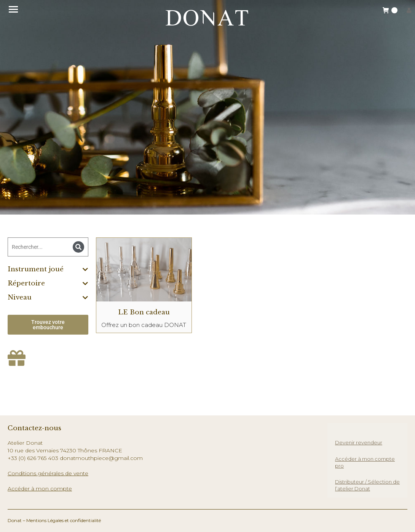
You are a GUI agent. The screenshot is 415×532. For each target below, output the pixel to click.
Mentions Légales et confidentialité (64, 520)
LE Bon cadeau (144, 312)
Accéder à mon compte (40, 489)
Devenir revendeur (359, 442)
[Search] (78, 247)
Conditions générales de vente (48, 473)
